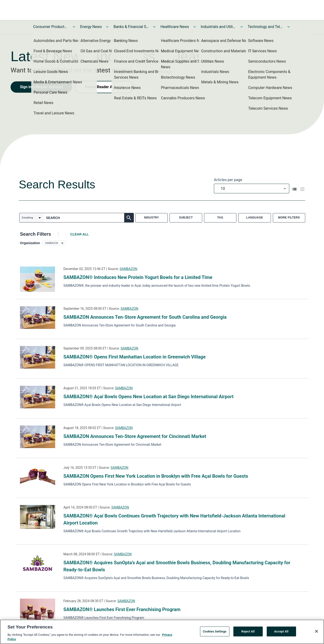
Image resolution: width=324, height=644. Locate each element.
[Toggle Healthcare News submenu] (195, 27)
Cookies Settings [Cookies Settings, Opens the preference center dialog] (215, 633)
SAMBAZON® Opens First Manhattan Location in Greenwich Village (135, 357)
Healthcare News (175, 27)
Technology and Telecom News (265, 27)
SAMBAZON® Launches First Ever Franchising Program (122, 609)
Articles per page (228, 180)
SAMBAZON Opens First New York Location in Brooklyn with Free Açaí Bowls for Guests (156, 476)
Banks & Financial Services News (131, 27)
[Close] (316, 632)
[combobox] (252, 189)
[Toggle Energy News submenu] (107, 27)
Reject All (248, 633)
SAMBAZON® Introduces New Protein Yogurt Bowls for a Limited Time (138, 277)
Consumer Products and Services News (51, 27)
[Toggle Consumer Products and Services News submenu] (74, 27)
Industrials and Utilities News (218, 27)
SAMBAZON (128, 269)
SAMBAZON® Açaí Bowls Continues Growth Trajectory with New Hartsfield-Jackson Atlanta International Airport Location (174, 519)
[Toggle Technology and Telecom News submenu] (289, 27)
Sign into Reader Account (41, 87)
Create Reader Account (104, 87)
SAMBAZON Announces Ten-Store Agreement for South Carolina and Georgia (145, 317)
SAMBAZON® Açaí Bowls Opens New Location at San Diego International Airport (148, 397)
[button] (54, 243)
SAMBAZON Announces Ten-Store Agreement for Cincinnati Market (135, 436)
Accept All (281, 633)
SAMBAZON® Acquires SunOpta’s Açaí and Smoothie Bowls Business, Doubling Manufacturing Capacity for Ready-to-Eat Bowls (177, 566)
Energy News (91, 27)
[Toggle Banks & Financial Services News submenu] (154, 27)
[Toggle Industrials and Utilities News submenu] (242, 27)
